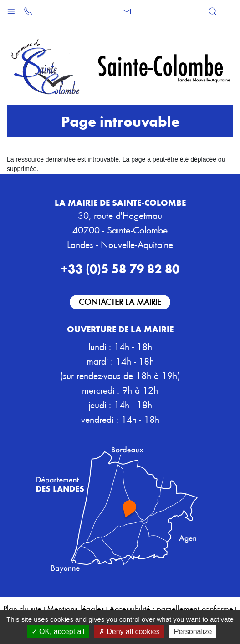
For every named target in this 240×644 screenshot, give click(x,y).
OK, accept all (58, 631)
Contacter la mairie (120, 302)
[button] (11, 9)
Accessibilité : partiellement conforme (171, 608)
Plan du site (22, 608)
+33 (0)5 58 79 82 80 (120, 268)
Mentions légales (76, 608)
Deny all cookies (129, 631)
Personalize (193, 631)
